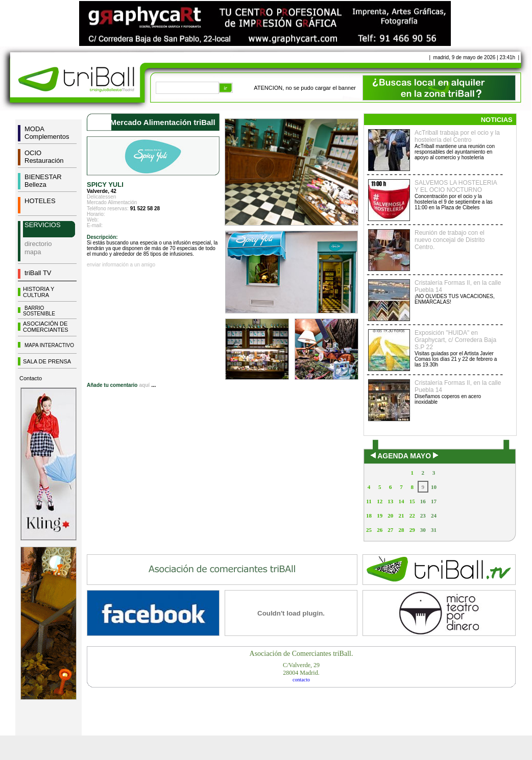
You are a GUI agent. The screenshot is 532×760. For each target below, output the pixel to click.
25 (369, 530)
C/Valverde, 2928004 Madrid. (301, 669)
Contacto (31, 378)
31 (434, 530)
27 (390, 530)
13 (390, 501)
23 (423, 516)
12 (380, 501)
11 (369, 501)
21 (401, 516)
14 (401, 501)
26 (380, 530)
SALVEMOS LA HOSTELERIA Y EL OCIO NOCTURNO (456, 186)
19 (380, 516)
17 (434, 501)
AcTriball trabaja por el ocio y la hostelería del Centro (457, 136)
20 (390, 516)
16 (423, 501)
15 (412, 501)
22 (412, 516)
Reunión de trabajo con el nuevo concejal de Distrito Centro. (450, 240)
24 (434, 516)
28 (401, 530)
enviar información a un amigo (121, 265)
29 (412, 530)
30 (423, 530)
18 (369, 516)
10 (434, 487)
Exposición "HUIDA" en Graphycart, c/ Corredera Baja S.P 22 (455, 340)
